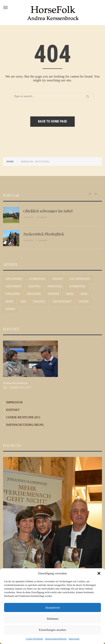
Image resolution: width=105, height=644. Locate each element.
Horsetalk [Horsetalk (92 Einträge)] (55, 286)
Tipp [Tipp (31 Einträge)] (23, 301)
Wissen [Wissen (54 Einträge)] (10, 309)
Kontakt (13, 410)
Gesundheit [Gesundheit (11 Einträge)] (13, 286)
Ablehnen (52, 619)
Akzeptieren (52, 608)
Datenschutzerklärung (56, 639)
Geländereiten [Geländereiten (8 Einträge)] (80, 279)
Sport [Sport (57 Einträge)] (9, 301)
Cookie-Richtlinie (34, 639)
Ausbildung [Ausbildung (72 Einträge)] (37, 279)
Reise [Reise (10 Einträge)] (70, 294)
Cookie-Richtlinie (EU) (23, 417)
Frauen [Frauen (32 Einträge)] (57, 279)
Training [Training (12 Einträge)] (39, 301)
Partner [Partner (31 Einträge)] (54, 294)
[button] (99, 573)
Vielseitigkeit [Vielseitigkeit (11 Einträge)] (62, 301)
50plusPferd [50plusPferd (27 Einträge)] (14, 279)
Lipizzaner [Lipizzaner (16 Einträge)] (13, 294)
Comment (42, 217)
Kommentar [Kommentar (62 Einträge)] (77, 286)
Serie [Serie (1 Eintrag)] (84, 294)
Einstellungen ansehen (52, 630)
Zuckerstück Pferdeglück (44, 234)
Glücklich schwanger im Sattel (48, 211)
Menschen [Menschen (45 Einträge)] (34, 294)
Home (10, 162)
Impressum (74, 639)
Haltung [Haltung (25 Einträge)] (34, 286)
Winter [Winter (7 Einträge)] (84, 301)
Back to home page (52, 121)
